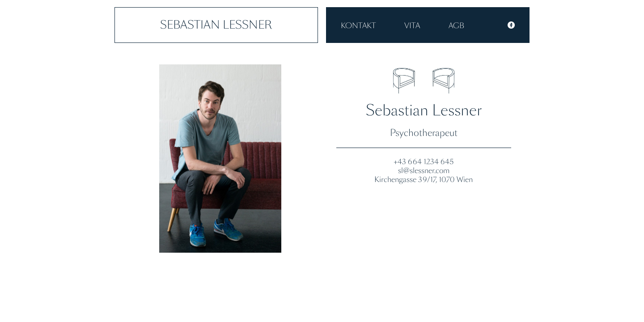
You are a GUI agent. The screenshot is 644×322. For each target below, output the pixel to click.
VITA (412, 25)
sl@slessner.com (424, 170)
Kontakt (358, 25)
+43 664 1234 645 (424, 161)
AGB (456, 25)
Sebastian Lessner (216, 25)
